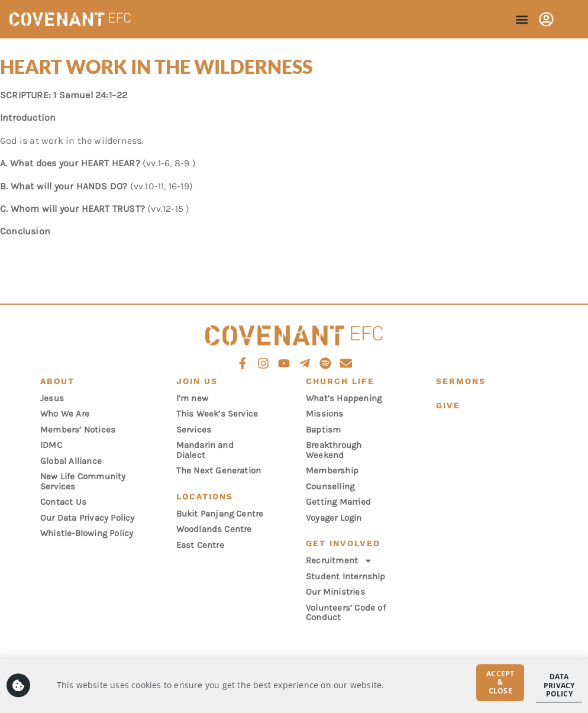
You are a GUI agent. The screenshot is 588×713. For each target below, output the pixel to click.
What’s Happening (344, 398)
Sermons (461, 381)
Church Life (340, 381)
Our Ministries (335, 592)
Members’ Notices (78, 430)
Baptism (323, 430)
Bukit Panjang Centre (220, 514)
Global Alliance (71, 461)
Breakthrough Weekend (334, 450)
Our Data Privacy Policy (88, 518)
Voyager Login (334, 518)
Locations (205, 496)
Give (448, 405)
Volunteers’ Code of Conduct (346, 613)
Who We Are (65, 414)
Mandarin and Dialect (205, 450)
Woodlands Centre (214, 529)
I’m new (192, 398)
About (57, 381)
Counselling (330, 486)
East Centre (200, 545)
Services (194, 430)
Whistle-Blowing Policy (87, 533)
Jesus (52, 398)
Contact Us (63, 502)
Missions (325, 414)
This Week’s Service (217, 414)
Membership (332, 470)
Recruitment (339, 561)
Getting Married (338, 502)
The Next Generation (219, 470)
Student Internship (346, 576)
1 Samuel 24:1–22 (90, 95)
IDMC (51, 445)
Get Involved (343, 543)
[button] (521, 19)
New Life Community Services (83, 481)
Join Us (197, 381)
